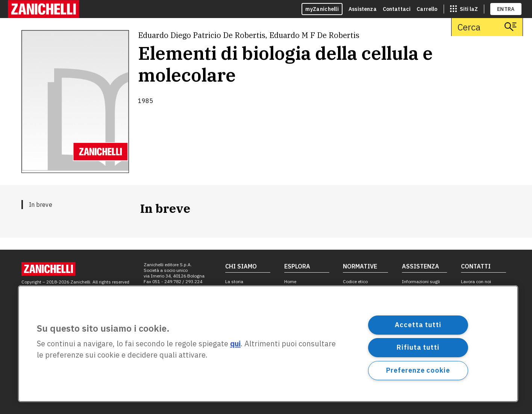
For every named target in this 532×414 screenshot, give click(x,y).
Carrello (427, 9)
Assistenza (363, 9)
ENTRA (506, 9)
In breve (41, 205)
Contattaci (397, 9)
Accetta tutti (418, 325)
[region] (268, 344)
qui (235, 344)
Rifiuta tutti (418, 347)
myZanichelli (322, 9)
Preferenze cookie (418, 370)
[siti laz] (464, 9)
